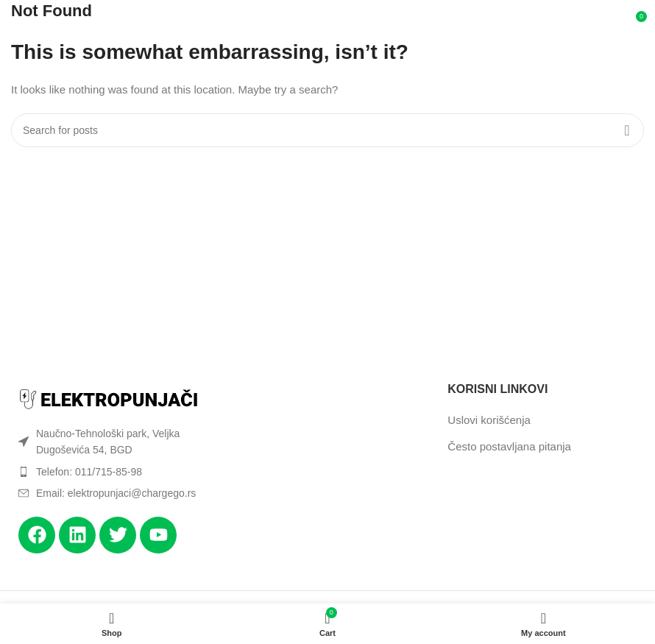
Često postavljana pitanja (509, 446)
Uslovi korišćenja (489, 420)
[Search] (327, 130)
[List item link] (109, 472)
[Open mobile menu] (31, 22)
